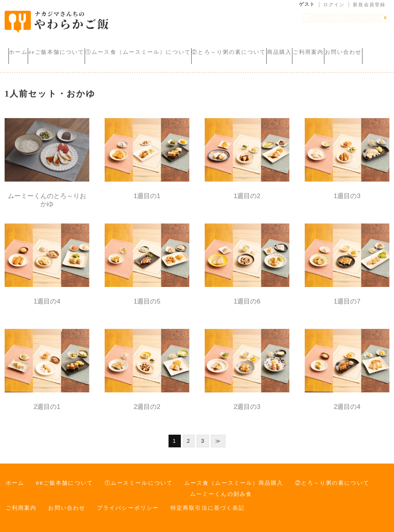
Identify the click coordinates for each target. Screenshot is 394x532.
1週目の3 (347, 191)
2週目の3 (247, 402)
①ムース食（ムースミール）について (172, 46)
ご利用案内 (28, 57)
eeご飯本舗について (75, 46)
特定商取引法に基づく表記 (208, 503)
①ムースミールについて (139, 478)
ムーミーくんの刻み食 (221, 489)
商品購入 (342, 46)
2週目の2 (147, 402)
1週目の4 (47, 296)
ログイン (334, 5)
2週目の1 (47, 402)
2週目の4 (347, 402)
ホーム (22, 46)
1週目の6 (247, 296)
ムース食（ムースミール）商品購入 (234, 478)
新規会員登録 (369, 5)
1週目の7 (347, 296)
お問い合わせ (78, 57)
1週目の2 (247, 191)
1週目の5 (147, 296)
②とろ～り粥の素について (277, 46)
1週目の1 (147, 191)
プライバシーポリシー (128, 503)
